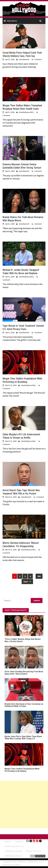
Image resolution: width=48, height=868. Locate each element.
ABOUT (8, 842)
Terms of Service (13, 851)
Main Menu (12, 21)
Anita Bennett (24, 59)
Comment (38, 59)
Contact (19, 842)
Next (27, 582)
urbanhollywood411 (26, 112)
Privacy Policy (33, 851)
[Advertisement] (24, 804)
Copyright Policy (13, 856)
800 (39, 576)
